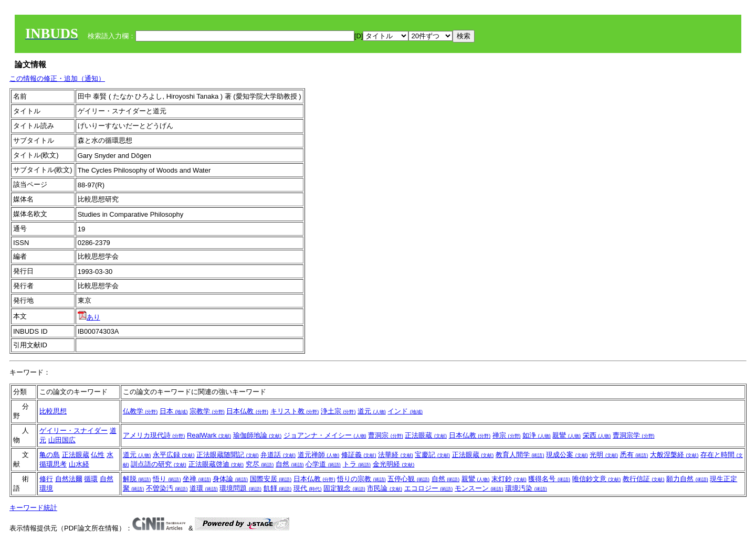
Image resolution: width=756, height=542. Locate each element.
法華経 (396, 455)
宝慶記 (432, 455)
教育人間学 (520, 455)
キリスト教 (295, 411)
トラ (357, 464)
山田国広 (62, 440)
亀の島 (50, 455)
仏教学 (140, 411)
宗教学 (207, 411)
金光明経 (394, 464)
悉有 (634, 455)
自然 (290, 464)
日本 (174, 411)
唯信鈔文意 (597, 479)
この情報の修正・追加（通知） (57, 78)
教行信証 (644, 479)
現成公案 (567, 455)
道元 (372, 411)
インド (405, 411)
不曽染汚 (167, 488)
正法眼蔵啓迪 (216, 464)
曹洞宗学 (634, 435)
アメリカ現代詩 (154, 435)
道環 (204, 488)
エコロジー (429, 488)
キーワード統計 (33, 508)
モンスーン (479, 488)
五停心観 (408, 479)
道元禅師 (319, 455)
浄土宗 (338, 411)
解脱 (137, 479)
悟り (167, 479)
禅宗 (507, 435)
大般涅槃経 (674, 455)
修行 (46, 479)
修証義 (359, 455)
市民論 (385, 488)
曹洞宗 (386, 435)
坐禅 (197, 479)
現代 (308, 488)
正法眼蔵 (426, 435)
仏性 (98, 455)
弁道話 (278, 455)
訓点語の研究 (159, 464)
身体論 (230, 479)
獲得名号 (549, 479)
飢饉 (278, 488)
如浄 (537, 435)
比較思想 (53, 411)
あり (89, 317)
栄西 (597, 435)
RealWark (209, 435)
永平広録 (174, 455)
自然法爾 (69, 479)
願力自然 (687, 479)
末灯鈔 (509, 479)
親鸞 (566, 435)
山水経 (79, 464)
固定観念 (344, 488)
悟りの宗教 (361, 479)
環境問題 (240, 488)
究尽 (260, 464)
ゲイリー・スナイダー (73, 431)
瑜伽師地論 (258, 435)
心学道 (323, 464)
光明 (604, 455)
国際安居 (271, 479)
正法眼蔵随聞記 (228, 455)
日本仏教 (247, 411)
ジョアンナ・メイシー (325, 435)
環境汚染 (526, 488)
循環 (91, 479)
